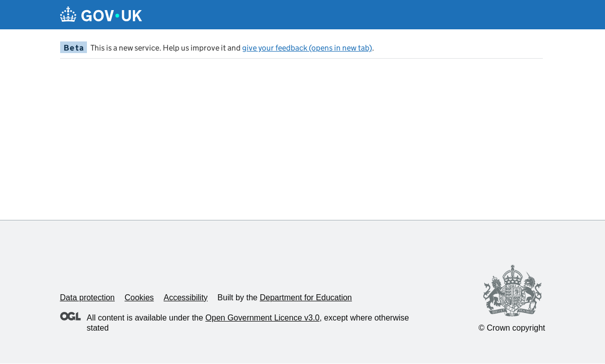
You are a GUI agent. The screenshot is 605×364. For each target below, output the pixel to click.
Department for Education (306, 298)
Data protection (88, 298)
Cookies (139, 298)
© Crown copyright (512, 328)
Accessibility (186, 298)
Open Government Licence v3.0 (262, 318)
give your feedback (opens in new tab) (307, 48)
